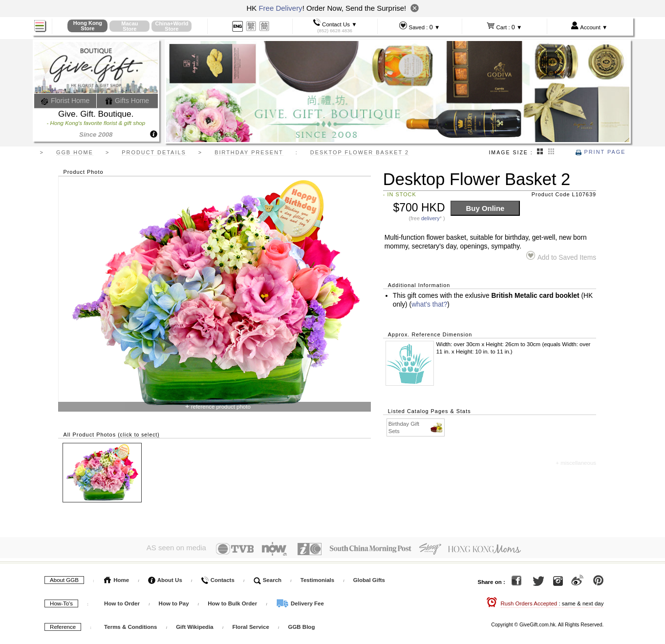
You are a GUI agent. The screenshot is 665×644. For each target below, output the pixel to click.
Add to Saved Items (561, 256)
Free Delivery (280, 8)
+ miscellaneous (576, 463)
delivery (430, 218)
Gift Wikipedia (195, 624)
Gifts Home (127, 101)
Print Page (601, 152)
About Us (165, 578)
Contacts (217, 578)
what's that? (429, 304)
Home (117, 578)
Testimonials (317, 578)
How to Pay (175, 601)
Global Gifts (369, 578)
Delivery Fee (300, 601)
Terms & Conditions (130, 624)
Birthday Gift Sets (416, 427)
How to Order (122, 601)
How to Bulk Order (233, 601)
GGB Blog (301, 624)
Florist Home (65, 101)
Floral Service (250, 624)
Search (268, 578)
